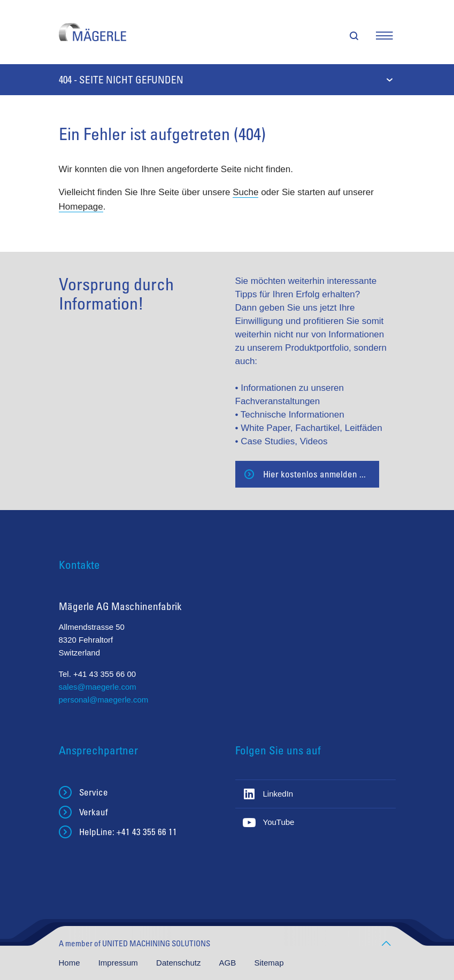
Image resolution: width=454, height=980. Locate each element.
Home (71, 963)
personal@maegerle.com (104, 700)
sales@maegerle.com (98, 687)
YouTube (279, 822)
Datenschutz (180, 963)
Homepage (81, 207)
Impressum (119, 963)
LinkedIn (278, 794)
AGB (229, 963)
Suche (245, 192)
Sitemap (269, 963)
